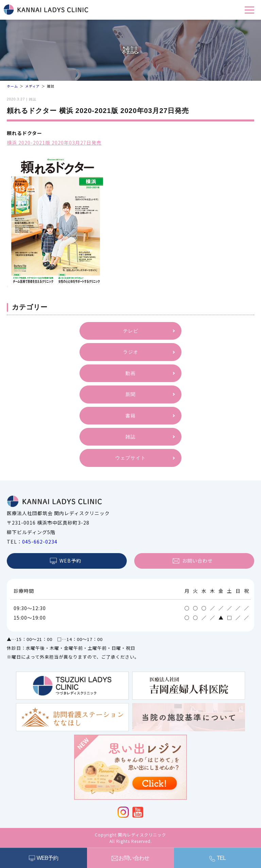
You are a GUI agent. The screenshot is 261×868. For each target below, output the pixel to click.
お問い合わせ (134, 858)
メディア (32, 86)
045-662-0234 (40, 542)
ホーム (12, 86)
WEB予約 (47, 858)
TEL (221, 858)
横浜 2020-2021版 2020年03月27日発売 (54, 143)
